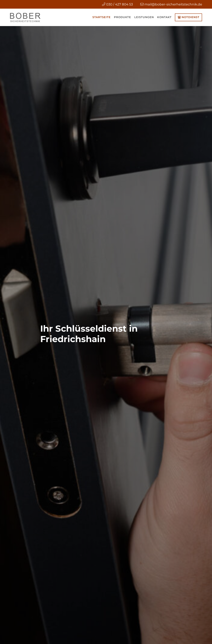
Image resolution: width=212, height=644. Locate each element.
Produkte (122, 17)
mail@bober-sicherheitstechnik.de (173, 4)
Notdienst (188, 17)
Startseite (102, 17)
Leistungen (144, 17)
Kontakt (164, 17)
